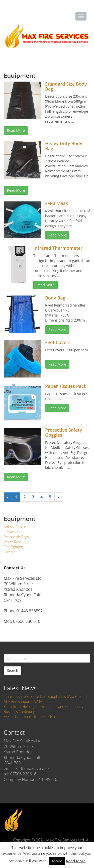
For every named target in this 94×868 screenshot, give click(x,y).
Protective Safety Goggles (64, 432)
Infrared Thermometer (58, 248)
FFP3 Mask (57, 203)
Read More (16, 130)
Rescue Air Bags (16, 537)
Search (13, 670)
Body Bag (55, 298)
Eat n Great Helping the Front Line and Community (44, 706)
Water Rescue (15, 542)
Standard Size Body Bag (66, 86)
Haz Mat (10, 552)
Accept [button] (57, 861)
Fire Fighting (13, 547)
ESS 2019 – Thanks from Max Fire (30, 716)
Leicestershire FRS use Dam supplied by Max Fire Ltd (45, 696)
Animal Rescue (15, 527)
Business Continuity (19, 711)
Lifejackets (12, 532)
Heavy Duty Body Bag (64, 146)
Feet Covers (58, 342)
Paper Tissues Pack (66, 386)
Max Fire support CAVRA (23, 701)
